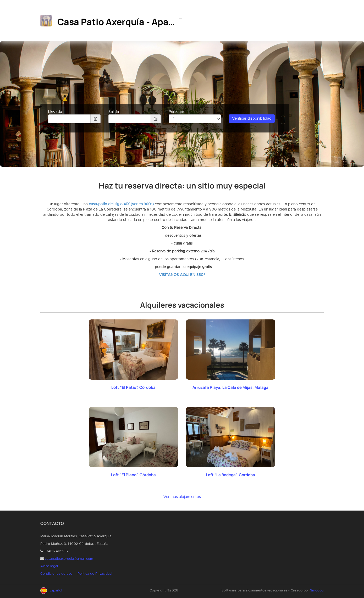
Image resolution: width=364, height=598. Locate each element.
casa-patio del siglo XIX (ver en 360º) (121, 204)
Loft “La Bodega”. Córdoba (230, 475)
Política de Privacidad (95, 574)
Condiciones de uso (56, 574)
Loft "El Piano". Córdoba (133, 475)
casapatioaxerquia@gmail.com (69, 559)
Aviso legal (49, 566)
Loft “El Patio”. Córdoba (133, 387)
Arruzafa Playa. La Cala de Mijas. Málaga (230, 387)
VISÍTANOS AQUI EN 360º (182, 275)
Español (56, 591)
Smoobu (317, 591)
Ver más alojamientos (182, 497)
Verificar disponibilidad (252, 119)
